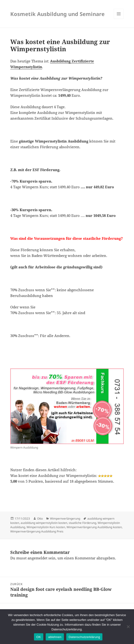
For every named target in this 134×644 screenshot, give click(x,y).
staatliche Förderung (82, 523)
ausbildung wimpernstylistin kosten (44, 523)
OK (39, 637)
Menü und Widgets (119, 19)
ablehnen (55, 637)
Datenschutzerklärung (84, 637)
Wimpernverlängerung (65, 519)
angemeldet (37, 558)
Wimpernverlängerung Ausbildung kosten (94, 527)
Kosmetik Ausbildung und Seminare (57, 14)
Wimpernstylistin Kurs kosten (46, 527)
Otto (40, 519)
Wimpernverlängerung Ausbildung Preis (37, 531)
